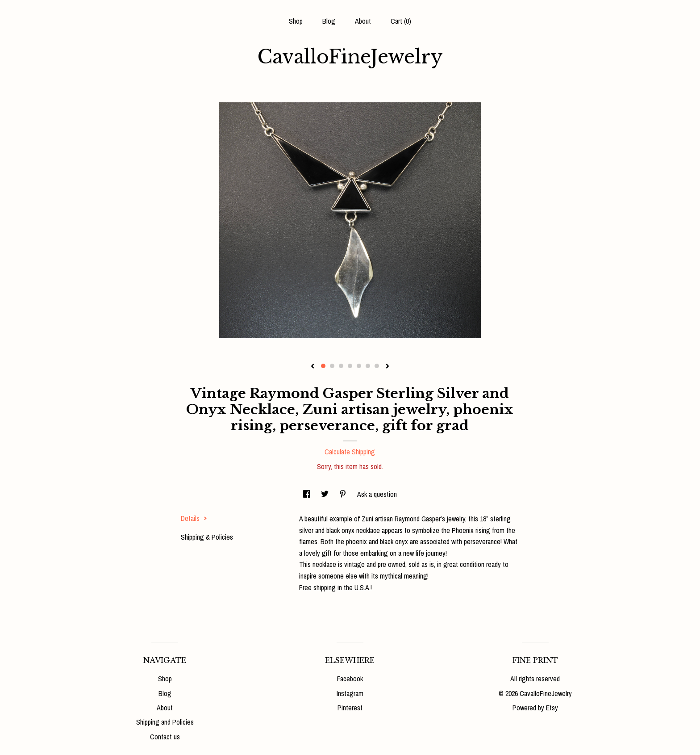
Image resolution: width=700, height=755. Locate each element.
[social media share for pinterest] (344, 494)
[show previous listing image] (312, 367)
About (363, 21)
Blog (329, 21)
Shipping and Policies (165, 722)
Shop (296, 21)
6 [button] (368, 366)
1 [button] (323, 366)
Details (194, 518)
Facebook (350, 679)
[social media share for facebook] (308, 494)
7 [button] (377, 366)
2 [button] (332, 366)
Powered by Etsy (535, 708)
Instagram (350, 693)
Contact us (165, 737)
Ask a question (377, 494)
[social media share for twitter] (326, 494)
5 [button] (359, 366)
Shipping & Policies (207, 537)
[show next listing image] (387, 367)
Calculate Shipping (350, 452)
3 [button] (341, 366)
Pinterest (350, 708)
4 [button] (350, 366)
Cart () (401, 21)
